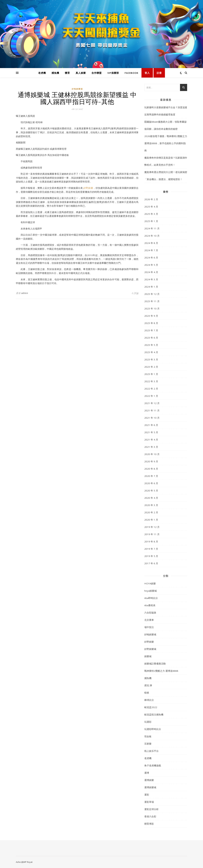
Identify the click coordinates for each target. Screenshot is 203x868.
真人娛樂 (81, 73)
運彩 (147, 795)
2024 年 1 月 (151, 287)
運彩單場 (149, 802)
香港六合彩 (150, 816)
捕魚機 (55, 73)
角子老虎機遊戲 (153, 765)
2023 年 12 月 (152, 294)
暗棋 (147, 693)
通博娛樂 (149, 780)
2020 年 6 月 (151, 483)
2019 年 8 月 (151, 541)
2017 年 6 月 (151, 563)
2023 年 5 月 (151, 345)
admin (25, 293)
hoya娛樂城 (151, 591)
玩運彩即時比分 (153, 729)
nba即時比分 (151, 598)
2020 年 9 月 (151, 461)
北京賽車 (149, 620)
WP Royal (28, 862)
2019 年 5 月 (151, 556)
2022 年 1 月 (151, 396)
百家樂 (148, 744)
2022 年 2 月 (151, 389)
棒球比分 (149, 700)
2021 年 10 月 (152, 418)
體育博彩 (149, 824)
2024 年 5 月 (151, 265)
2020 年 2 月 (151, 512)
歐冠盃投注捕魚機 (154, 714)
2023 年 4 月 (151, 352)
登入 (147, 73)
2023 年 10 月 (152, 308)
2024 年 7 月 (151, 250)
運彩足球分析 (151, 809)
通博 (147, 773)
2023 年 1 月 (151, 374)
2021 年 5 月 (151, 432)
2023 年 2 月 (151, 367)
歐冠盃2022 (151, 707)
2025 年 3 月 (151, 214)
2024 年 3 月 (151, 279)
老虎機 (42, 73)
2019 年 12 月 (152, 527)
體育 (67, 73)
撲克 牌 (148, 685)
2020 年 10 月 (152, 454)
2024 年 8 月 (151, 243)
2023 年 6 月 (151, 338)
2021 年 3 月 (151, 447)
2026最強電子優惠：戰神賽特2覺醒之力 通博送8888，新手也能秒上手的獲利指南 (166, 143)
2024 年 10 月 (152, 236)
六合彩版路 (150, 613)
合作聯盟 (97, 73)
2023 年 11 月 (152, 301)
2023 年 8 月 (151, 323)
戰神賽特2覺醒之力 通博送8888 (161, 671)
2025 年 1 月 (151, 221)
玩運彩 (148, 722)
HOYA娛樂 (150, 583)
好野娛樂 (88, 188)
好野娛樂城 (150, 649)
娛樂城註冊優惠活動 (155, 664)
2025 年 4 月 (151, 207)
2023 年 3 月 (151, 359)
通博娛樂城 (150, 787)
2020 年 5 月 (151, 491)
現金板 (148, 736)
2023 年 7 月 (151, 330)
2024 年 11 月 (152, 228)
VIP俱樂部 (113, 73)
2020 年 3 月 (151, 505)
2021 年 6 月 (151, 425)
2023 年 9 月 (151, 316)
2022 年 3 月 (151, 381)
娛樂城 (148, 656)
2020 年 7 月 (151, 476)
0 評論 (135, 293)
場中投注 (149, 627)
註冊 (159, 73)
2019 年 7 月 (151, 549)
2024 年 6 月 (151, 258)
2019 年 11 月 (152, 534)
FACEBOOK (131, 73)
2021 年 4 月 (151, 440)
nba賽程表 (150, 605)
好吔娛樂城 (77, 89)
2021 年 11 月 (152, 410)
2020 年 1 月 (151, 520)
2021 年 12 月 (152, 403)
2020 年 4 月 (151, 498)
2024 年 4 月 (151, 272)
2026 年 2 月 (151, 199)
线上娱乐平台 (151, 751)
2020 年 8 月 (151, 469)
